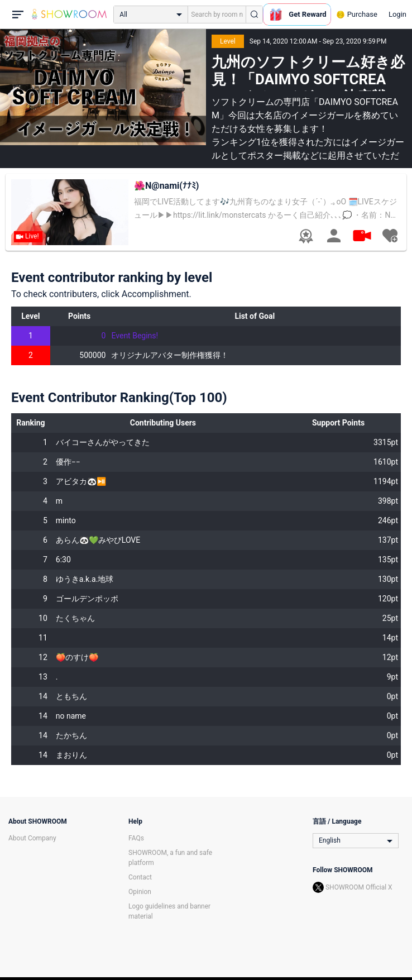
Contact (140, 877)
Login (397, 14)
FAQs (136, 838)
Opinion (140, 892)
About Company (32, 838)
